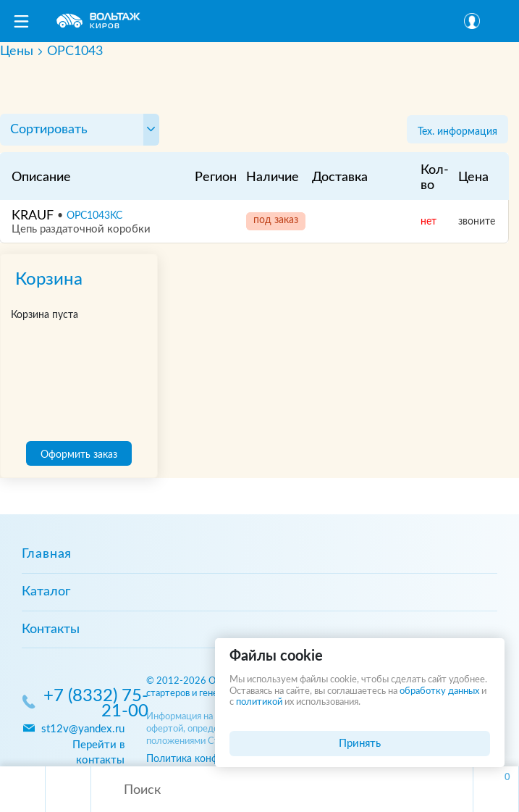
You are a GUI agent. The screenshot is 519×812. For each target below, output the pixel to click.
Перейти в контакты (98, 753)
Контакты (51, 629)
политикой (259, 702)
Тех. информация (457, 131)
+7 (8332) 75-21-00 (96, 704)
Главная (47, 554)
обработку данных (439, 691)
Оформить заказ (79, 455)
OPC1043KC (94, 216)
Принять (360, 744)
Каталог (46, 592)
